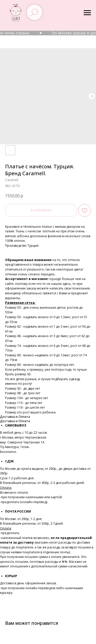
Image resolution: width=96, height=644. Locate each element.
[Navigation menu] (87, 13)
